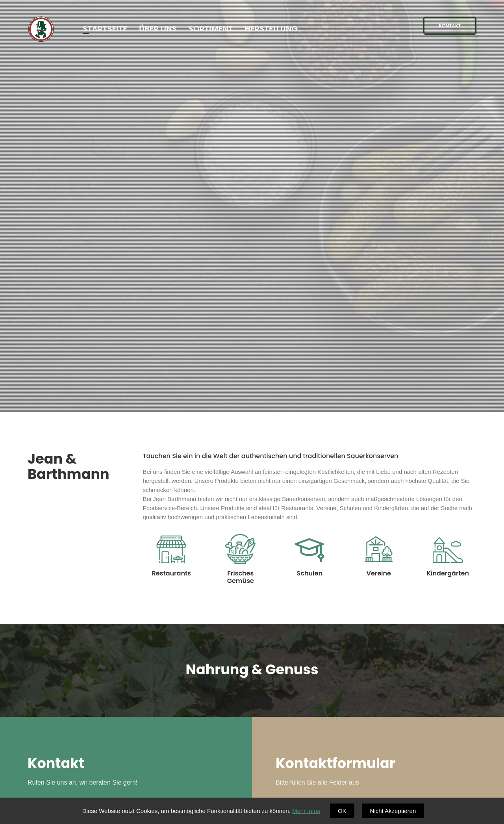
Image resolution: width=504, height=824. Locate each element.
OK (342, 811)
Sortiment (211, 29)
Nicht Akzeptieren (393, 811)
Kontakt (450, 26)
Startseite (105, 29)
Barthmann (41, 31)
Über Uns (158, 29)
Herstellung (271, 29)
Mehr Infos (306, 811)
